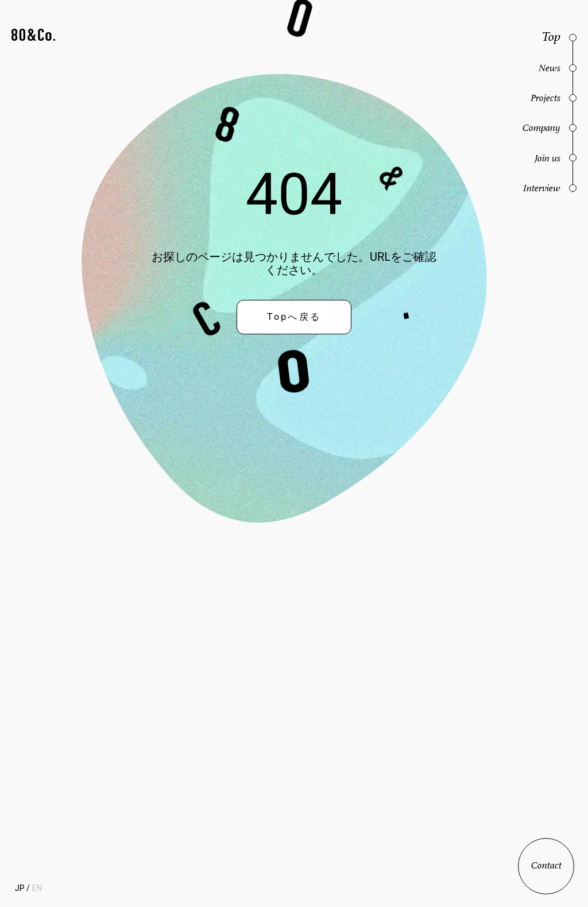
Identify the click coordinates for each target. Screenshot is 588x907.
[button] (33, 36)
